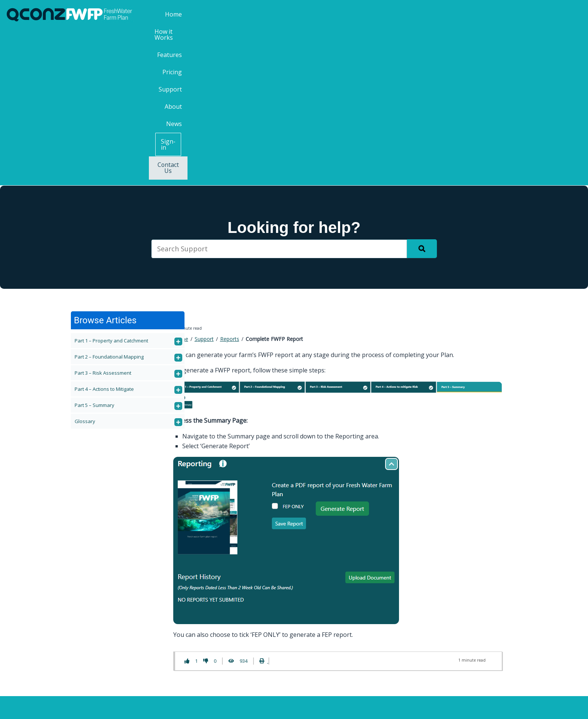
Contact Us (561, 15)
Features (358, 14)
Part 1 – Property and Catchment (111, 185)
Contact (170, 607)
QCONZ (289, 707)
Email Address (448, 642)
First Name (442, 583)
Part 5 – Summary (94, 249)
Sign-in (519, 15)
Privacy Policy (387, 707)
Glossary (85, 265)
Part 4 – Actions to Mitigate (104, 233)
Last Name (441, 613)
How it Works (316, 14)
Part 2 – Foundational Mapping (109, 201)
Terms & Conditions (334, 707)
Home (277, 14)
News (483, 14)
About (456, 14)
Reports (230, 183)
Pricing (391, 14)
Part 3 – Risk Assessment (103, 217)
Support (424, 14)
